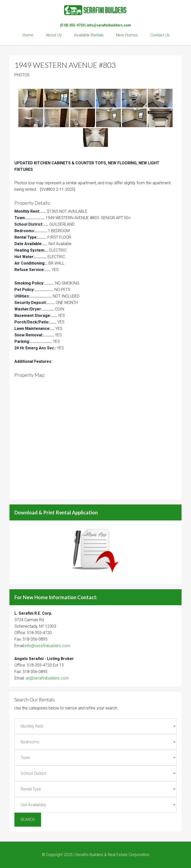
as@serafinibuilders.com (47, 678)
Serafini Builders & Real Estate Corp (95, 10)
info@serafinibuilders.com (109, 25)
